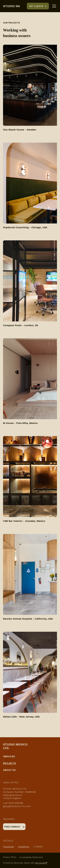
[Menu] (54, 6)
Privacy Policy (10, 857)
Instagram (24, 846)
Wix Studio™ (41, 863)
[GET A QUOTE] (38, 6)
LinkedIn (38, 846)
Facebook (9, 846)
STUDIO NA (12, 6)
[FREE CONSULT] (14, 827)
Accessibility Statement (31, 857)
